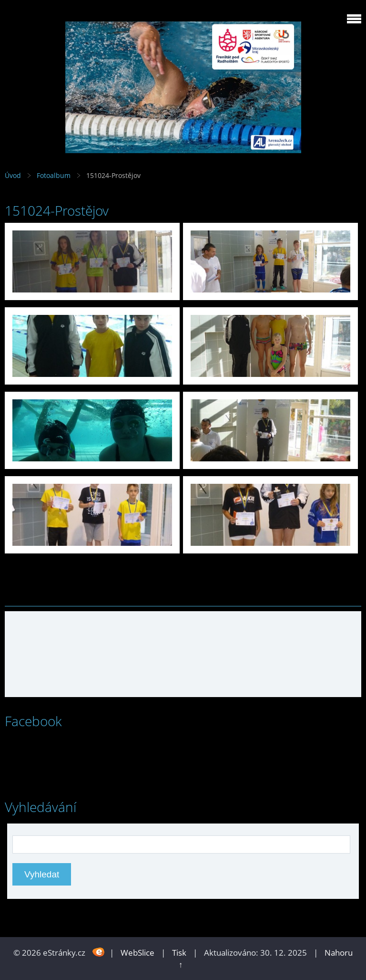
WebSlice (137, 953)
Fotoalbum (54, 175)
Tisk (179, 953)
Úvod (13, 175)
